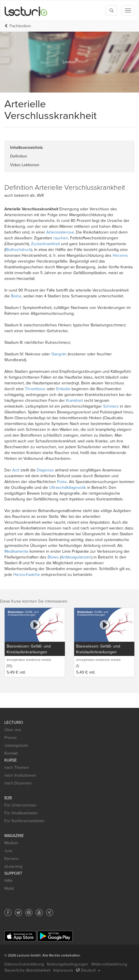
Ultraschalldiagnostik (68, 488)
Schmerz (111, 406)
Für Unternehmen (20, 805)
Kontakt (11, 753)
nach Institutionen (20, 775)
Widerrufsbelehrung (109, 964)
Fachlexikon (20, 26)
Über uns (13, 730)
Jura (8, 851)
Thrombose (35, 389)
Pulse (62, 482)
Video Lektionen (25, 165)
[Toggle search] (111, 10)
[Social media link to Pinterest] (29, 913)
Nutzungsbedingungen (68, 964)
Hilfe (8, 881)
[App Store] (20, 936)
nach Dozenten (18, 783)
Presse (11, 738)
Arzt (16, 470)
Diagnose (45, 470)
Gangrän (59, 354)
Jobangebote (16, 745)
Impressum (63, 970)
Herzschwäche (27, 575)
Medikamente (16, 551)
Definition (19, 156)
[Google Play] (55, 936)
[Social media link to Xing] (50, 913)
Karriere (11, 859)
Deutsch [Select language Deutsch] (88, 970)
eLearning (13, 866)
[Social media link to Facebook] (8, 913)
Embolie (63, 389)
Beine (16, 296)
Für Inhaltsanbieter (21, 813)
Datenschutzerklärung (24, 964)
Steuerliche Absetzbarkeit (27, 970)
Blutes (53, 557)
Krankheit (74, 401)
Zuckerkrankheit (45, 244)
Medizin (11, 843)
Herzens (120, 255)
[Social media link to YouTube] (39, 913)
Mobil (9, 888)
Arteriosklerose (60, 232)
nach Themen (17, 767)
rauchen (61, 238)
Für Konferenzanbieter (25, 821)
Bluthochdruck (18, 250)
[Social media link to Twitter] (18, 913)
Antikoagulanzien (76, 557)
